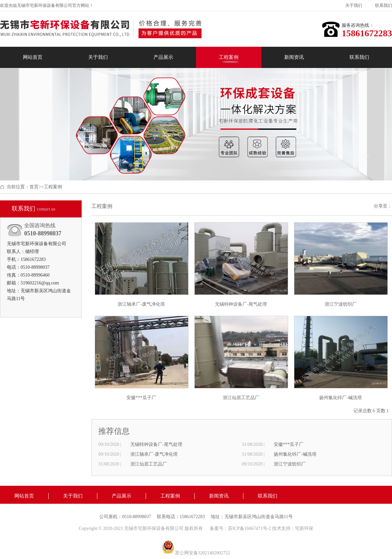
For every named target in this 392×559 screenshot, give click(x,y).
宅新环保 (304, 528)
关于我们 (354, 5)
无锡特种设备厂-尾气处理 (156, 444)
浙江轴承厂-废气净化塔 (154, 454)
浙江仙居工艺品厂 (149, 464)
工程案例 (229, 57)
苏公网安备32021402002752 (196, 553)
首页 (34, 187)
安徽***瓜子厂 (289, 444)
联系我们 (384, 5)
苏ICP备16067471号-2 (250, 528)
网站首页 (33, 57)
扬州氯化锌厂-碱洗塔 (295, 454)
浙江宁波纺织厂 (290, 464)
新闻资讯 (294, 57)
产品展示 (163, 57)
